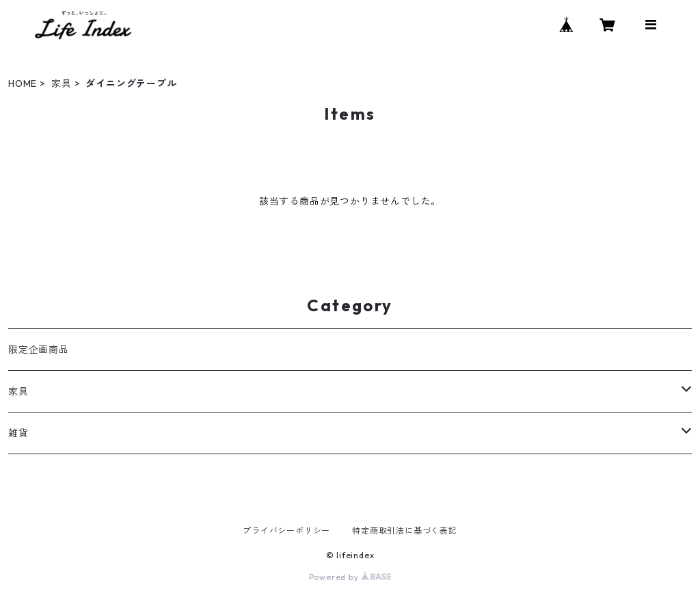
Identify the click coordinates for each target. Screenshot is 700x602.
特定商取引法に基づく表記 (405, 531)
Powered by (350, 577)
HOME (23, 83)
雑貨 (18, 433)
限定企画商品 (39, 350)
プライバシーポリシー (286, 531)
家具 (62, 83)
